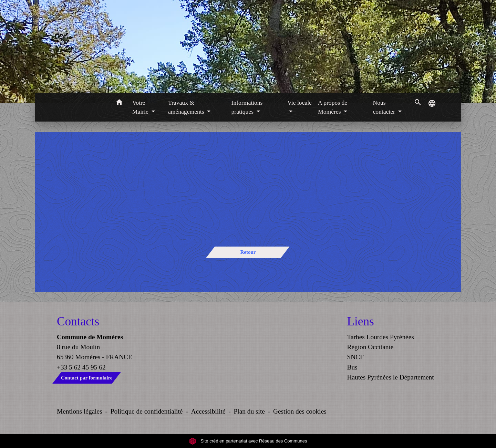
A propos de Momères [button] (333, 107)
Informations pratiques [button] (247, 107)
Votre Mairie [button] (141, 107)
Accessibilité (208, 411)
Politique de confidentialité (147, 411)
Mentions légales (80, 411)
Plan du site (249, 411)
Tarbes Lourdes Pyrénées (381, 337)
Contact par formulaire (87, 378)
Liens (361, 321)
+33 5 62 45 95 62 (81, 367)
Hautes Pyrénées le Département (391, 377)
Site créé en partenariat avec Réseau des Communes (248, 441)
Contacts (78, 321)
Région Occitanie (370, 347)
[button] (119, 103)
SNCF (355, 357)
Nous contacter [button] (385, 107)
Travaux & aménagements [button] (187, 107)
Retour (248, 252)
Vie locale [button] (299, 103)
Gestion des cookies (300, 411)
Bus (352, 367)
